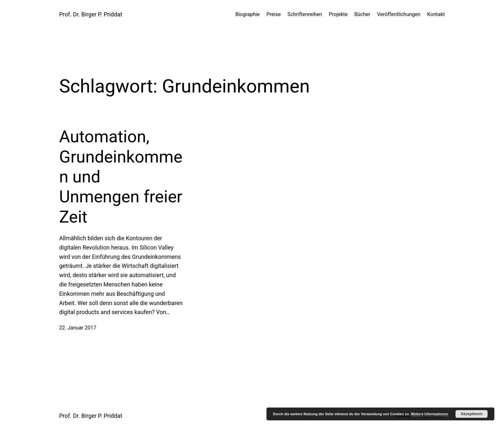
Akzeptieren (472, 414)
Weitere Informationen (429, 414)
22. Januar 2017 (78, 328)
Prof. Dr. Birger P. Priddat (91, 14)
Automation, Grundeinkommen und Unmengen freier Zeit (121, 177)
